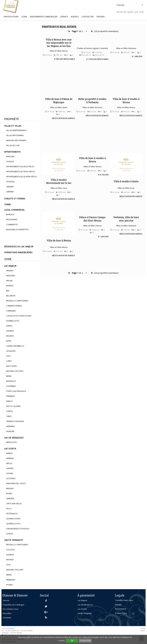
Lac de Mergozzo (85, 605)
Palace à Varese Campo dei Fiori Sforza (92, 219)
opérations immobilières (18, 252)
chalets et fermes (15, 198)
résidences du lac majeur (19, 246)
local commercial (14, 210)
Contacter (88, 17)
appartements (12, 152)
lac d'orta (10, 449)
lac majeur (10, 266)
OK (72, 640)
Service (64, 17)
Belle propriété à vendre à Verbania (92, 101)
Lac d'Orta (82, 609)
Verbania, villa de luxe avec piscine (126, 219)
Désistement (121, 609)
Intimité (118, 605)
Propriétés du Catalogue (13, 605)
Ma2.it (143, 631)
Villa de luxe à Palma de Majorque (59, 101)
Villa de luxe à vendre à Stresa (126, 101)
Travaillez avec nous (124, 600)
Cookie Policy (121, 613)
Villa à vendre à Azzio (126, 181)
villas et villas (13, 126)
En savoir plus (85, 640)
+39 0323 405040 (16, 633)
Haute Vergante (85, 613)
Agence (75, 17)
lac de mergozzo (14, 438)
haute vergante (13, 540)
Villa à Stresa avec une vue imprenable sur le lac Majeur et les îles (59, 43)
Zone (24, 17)
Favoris (101, 17)
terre (7, 204)
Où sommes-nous (11, 609)
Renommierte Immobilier (44, 17)
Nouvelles (7, 613)
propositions (11, 17)
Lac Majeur (82, 600)
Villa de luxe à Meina (59, 241)
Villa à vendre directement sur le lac (59, 181)
